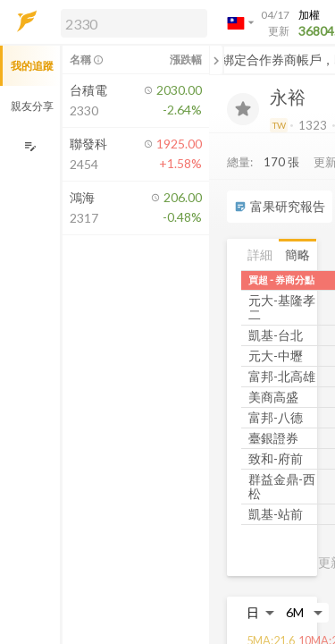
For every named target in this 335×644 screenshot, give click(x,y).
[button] (130, 22)
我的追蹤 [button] (32, 66)
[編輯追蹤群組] (30, 146)
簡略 (297, 254)
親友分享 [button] (32, 106)
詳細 (260, 254)
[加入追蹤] (243, 109)
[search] (134, 23)
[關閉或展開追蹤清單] (216, 60)
